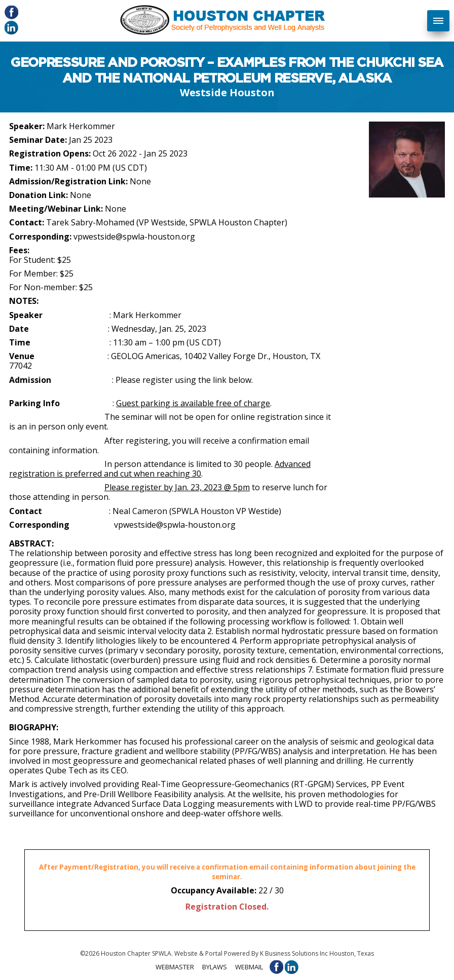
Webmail (249, 966)
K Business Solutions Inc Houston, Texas (317, 953)
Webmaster (175, 966)
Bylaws (215, 966)
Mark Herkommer (81, 126)
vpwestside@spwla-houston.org (134, 237)
